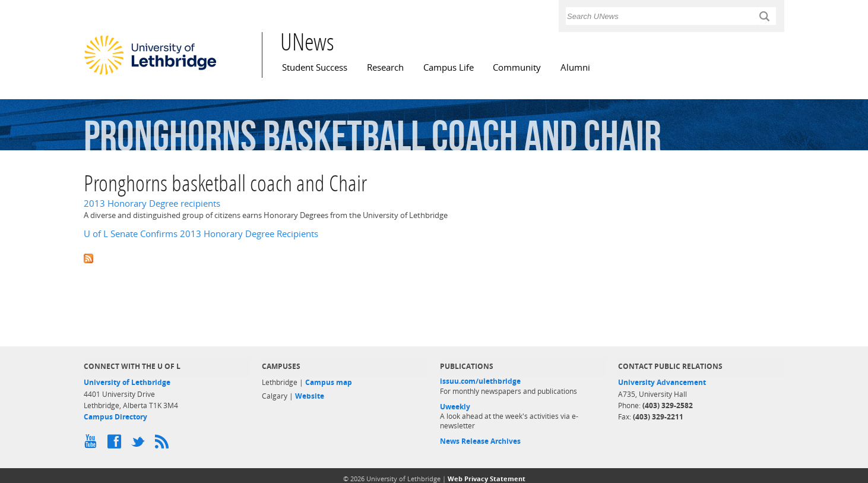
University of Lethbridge (127, 382)
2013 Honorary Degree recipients (152, 203)
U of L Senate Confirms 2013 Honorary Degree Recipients (201, 234)
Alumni (575, 67)
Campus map (329, 382)
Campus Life (449, 67)
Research (385, 67)
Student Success (315, 67)
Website (310, 396)
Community (517, 67)
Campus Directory (115, 417)
